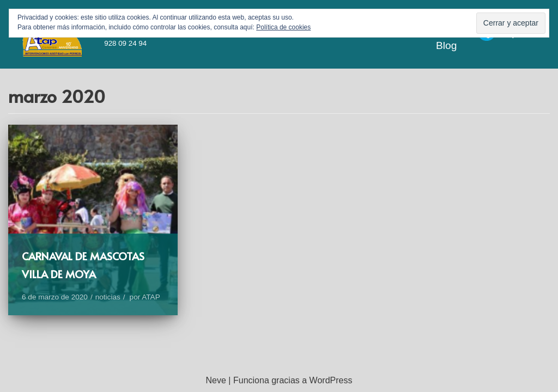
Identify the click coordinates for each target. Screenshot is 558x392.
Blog (446, 45)
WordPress (331, 380)
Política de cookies (283, 27)
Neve (216, 380)
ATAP (151, 297)
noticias (108, 297)
